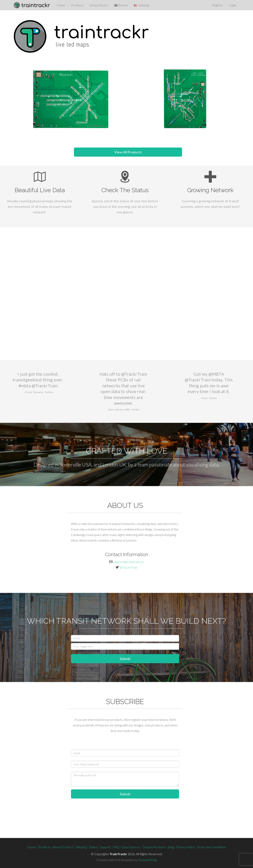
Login (233, 5)
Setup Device (99, 5)
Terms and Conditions (211, 847)
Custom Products (154, 847)
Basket (121, 5)
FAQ (116, 847)
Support (105, 847)
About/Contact (63, 847)
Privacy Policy (186, 847)
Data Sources (131, 847)
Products (77, 5)
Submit (125, 659)
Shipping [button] (142, 5)
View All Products (128, 152)
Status (93, 847)
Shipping (81, 847)
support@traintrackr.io (128, 562)
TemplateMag (147, 860)
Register (218, 5)
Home (61, 5)
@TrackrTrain (128, 567)
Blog (171, 847)
